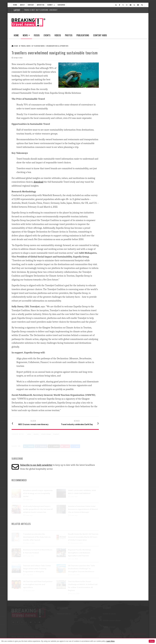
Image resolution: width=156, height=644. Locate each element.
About (23, 5)
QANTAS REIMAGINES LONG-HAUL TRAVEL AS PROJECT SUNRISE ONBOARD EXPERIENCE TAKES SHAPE (127, 150)
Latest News (113, 101)
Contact (31, 5)
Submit (51, 5)
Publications (83, 35)
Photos (69, 35)
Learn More (110, 641)
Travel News (26, 46)
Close (152, 641)
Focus (37, 35)
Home (15, 5)
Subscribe (61, 5)
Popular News (134, 101)
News (26, 36)
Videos (58, 35)
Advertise (41, 5)
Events (47, 35)
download (39, 182)
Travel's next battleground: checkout (41, 10)
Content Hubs (100, 35)
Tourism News (39, 46)
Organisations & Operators (57, 46)
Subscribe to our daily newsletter (36, 465)
